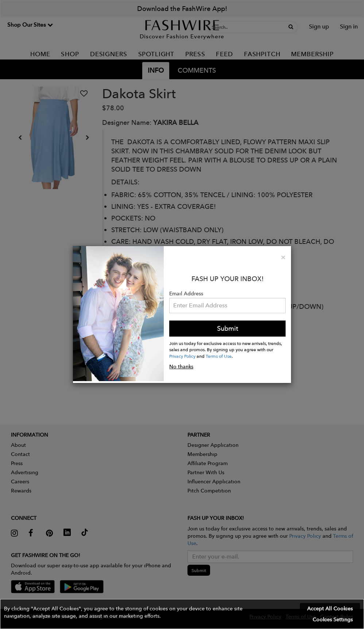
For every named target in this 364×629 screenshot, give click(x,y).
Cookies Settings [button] (333, 620)
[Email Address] (227, 306)
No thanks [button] (181, 367)
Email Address (186, 294)
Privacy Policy (182, 356)
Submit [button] (228, 328)
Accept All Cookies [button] (330, 609)
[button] (182, 614)
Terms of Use (219, 356)
